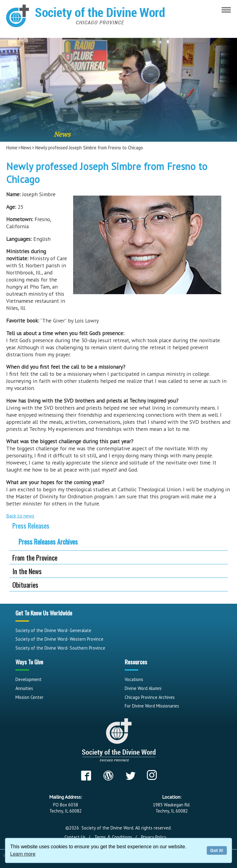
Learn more (23, 854)
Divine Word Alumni (143, 688)
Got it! (217, 850)
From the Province (35, 557)
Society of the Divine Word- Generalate (53, 630)
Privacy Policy (154, 837)
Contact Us (75, 837)
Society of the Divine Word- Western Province (59, 639)
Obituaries (25, 584)
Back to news (20, 516)
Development (29, 679)
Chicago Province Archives (150, 697)
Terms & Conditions (113, 837)
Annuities (24, 688)
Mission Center (29, 697)
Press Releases (31, 525)
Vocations (134, 679)
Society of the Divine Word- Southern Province (60, 648)
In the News (27, 571)
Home (12, 148)
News (26, 148)
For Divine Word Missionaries (152, 706)
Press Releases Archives (48, 541)
